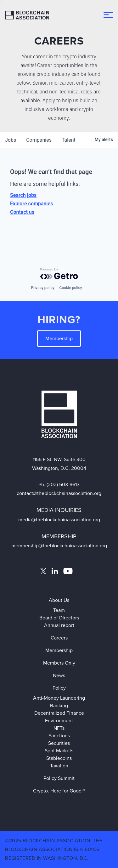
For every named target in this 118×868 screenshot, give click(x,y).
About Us (59, 600)
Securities (59, 743)
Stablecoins (59, 758)
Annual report (59, 625)
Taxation (59, 766)
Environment (59, 721)
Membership (59, 338)
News (59, 675)
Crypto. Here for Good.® (59, 791)
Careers (59, 638)
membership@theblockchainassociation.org (59, 546)
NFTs (59, 728)
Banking (59, 705)
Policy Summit (59, 778)
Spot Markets (59, 751)
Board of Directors (59, 618)
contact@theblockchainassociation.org (59, 493)
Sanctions (59, 736)
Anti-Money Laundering (59, 698)
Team (59, 610)
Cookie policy (71, 288)
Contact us (22, 212)
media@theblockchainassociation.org (59, 520)
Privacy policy (42, 288)
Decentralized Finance (59, 713)
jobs (11, 140)
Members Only (59, 663)
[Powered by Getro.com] (59, 274)
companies (39, 140)
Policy (59, 688)
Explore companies (31, 204)
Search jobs (23, 195)
